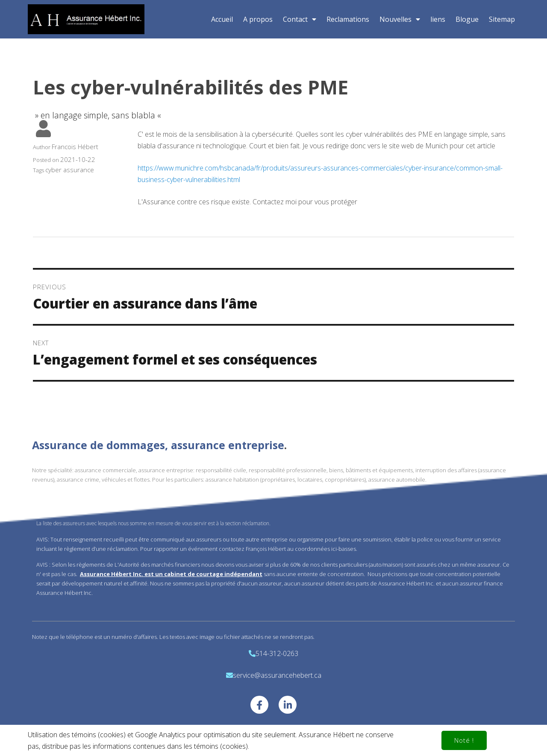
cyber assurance (70, 170)
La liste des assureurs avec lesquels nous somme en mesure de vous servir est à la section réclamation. (153, 523)
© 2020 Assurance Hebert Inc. (273, 733)
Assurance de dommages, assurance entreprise (158, 445)
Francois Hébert (75, 147)
